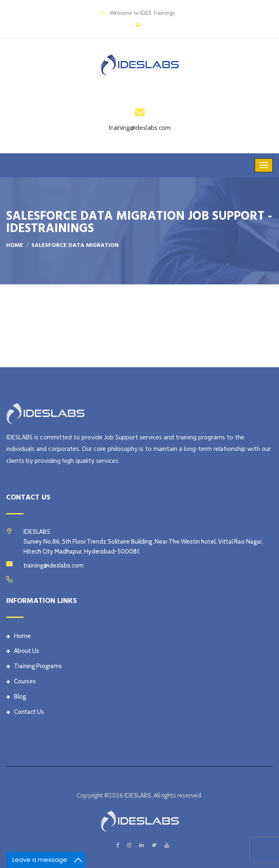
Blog (16, 697)
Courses (21, 681)
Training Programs (34, 666)
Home (15, 245)
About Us (23, 651)
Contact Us (25, 712)
